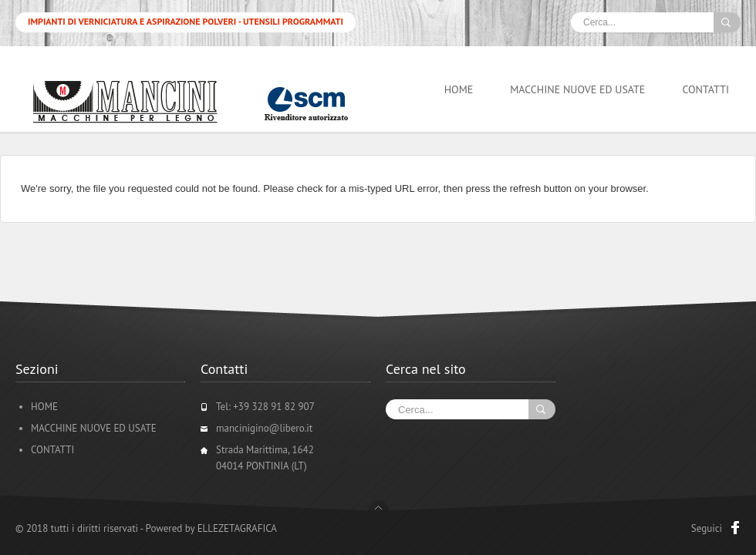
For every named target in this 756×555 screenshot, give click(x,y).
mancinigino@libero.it (264, 428)
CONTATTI (705, 89)
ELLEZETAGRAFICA (237, 528)
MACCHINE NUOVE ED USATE (577, 89)
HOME (459, 89)
